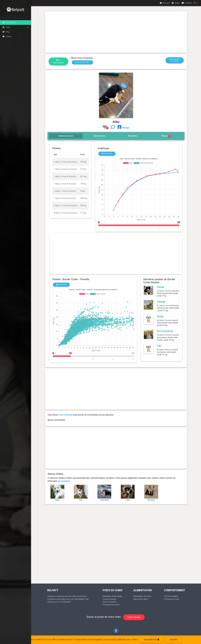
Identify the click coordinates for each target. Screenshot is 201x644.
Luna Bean (104, 500)
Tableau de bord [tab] (66, 136)
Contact (7, 36)
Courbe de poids (109, 599)
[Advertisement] (116, 32)
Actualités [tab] (133, 136)
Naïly (57, 500)
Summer (151, 500)
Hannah (161, 302)
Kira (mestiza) (165, 331)
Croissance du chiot (111, 605)
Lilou (128, 500)
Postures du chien (172, 599)
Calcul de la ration (141, 599)
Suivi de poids (9, 22)
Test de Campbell (171, 596)
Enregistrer (107, 154)
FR (195, 4)
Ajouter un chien (82, 62)
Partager (124, 128)
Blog (6, 32)
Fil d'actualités (58, 61)
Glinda (160, 287)
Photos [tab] (166, 136)
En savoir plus (151, 640)
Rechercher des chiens (175, 60)
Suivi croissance (109, 602)
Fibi (159, 346)
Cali (81, 500)
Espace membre (134, 617)
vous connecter (66, 415)
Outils (16, 27)
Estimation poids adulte (112, 596)
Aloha (160, 316)
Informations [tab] (99, 136)
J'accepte (174, 640)
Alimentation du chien (142, 596)
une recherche (64, 481)
